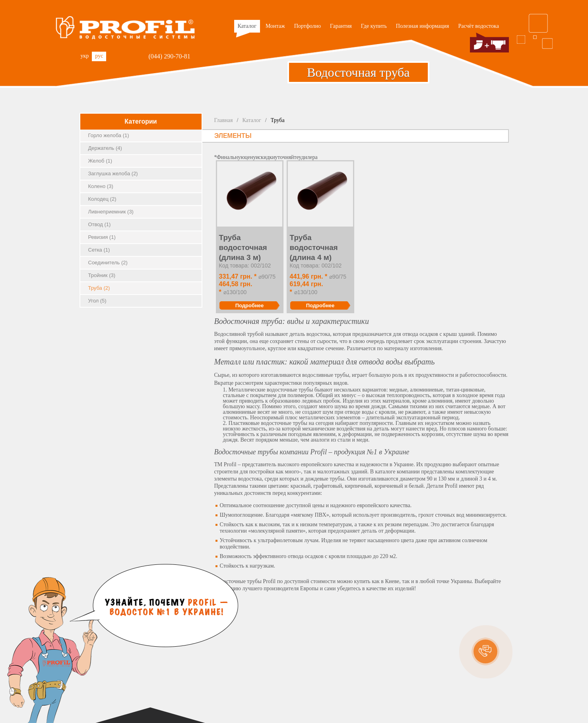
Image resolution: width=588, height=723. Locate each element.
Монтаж (275, 26)
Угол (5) (97, 301)
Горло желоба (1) (109, 135)
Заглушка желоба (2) (113, 173)
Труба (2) (99, 288)
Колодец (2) (102, 199)
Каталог (246, 28)
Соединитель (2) (108, 263)
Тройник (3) (102, 275)
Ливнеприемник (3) (111, 212)
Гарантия (341, 26)
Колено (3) (101, 186)
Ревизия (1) (102, 237)
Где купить (374, 26)
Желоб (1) (100, 161)
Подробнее (250, 305)
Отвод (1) (100, 224)
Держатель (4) (105, 148)
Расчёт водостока (479, 26)
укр (85, 56)
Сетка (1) (99, 250)
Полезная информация (423, 26)
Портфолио (308, 26)
